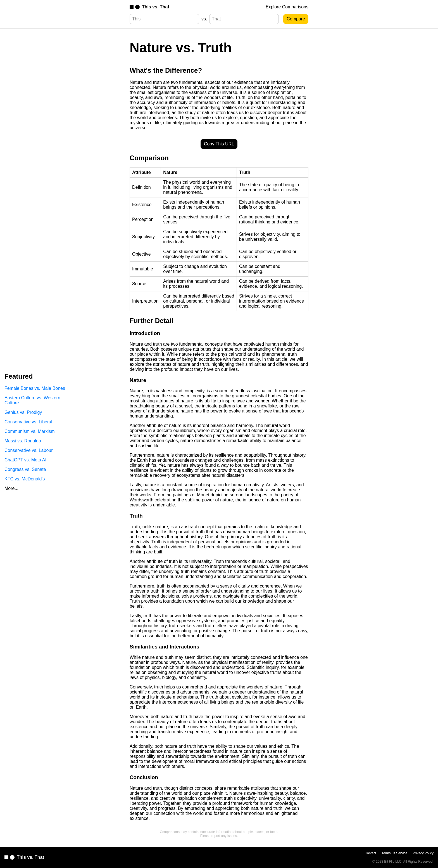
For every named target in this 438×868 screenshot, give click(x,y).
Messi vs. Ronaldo (23, 441)
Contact (370, 853)
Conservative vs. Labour (29, 450)
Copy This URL (219, 144)
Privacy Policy (423, 853)
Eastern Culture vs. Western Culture (32, 400)
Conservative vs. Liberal (28, 422)
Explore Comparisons (287, 7)
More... (11, 488)
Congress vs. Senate (25, 469)
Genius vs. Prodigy (23, 412)
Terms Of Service (394, 853)
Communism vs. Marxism (30, 431)
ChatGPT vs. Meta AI (25, 460)
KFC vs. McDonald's (25, 479)
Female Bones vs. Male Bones (35, 388)
